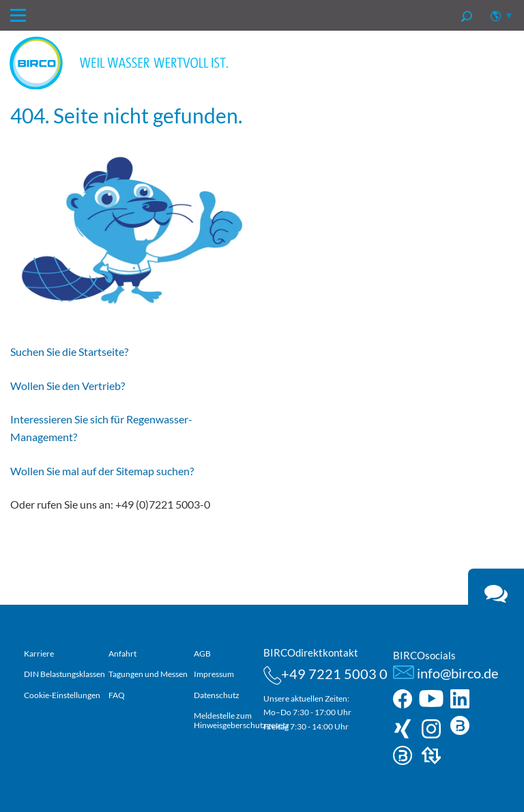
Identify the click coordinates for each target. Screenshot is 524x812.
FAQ (117, 695)
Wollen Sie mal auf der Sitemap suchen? (102, 471)
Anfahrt (122, 653)
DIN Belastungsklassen (64, 674)
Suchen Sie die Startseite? (69, 351)
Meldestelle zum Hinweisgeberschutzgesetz (242, 720)
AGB (202, 653)
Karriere (39, 653)
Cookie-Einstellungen (62, 695)
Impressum (214, 674)
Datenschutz (217, 695)
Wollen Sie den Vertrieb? (68, 386)
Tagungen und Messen (148, 674)
